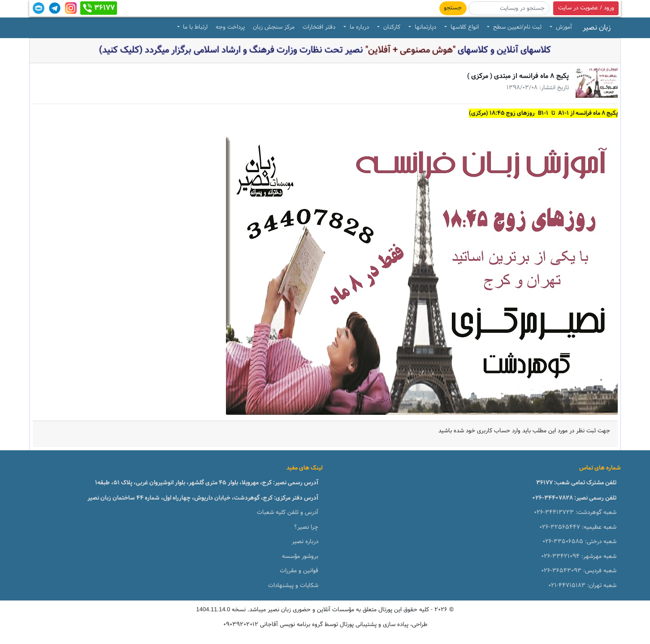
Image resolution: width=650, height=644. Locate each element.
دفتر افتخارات (319, 27)
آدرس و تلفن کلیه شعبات (288, 513)
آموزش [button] (563, 27)
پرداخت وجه (230, 27)
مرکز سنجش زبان (274, 27)
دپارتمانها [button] (425, 27)
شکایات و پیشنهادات (293, 586)
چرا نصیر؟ (306, 527)
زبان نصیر (597, 28)
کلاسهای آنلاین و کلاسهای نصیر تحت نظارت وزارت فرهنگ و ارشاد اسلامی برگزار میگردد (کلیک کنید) (325, 50)
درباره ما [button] (358, 27)
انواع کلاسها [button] (464, 27)
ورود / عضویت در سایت (586, 8)
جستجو (453, 8)
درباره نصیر (305, 542)
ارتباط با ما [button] (194, 27)
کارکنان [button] (391, 27)
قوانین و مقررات (299, 571)
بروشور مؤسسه (300, 557)
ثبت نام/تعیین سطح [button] (516, 27)
